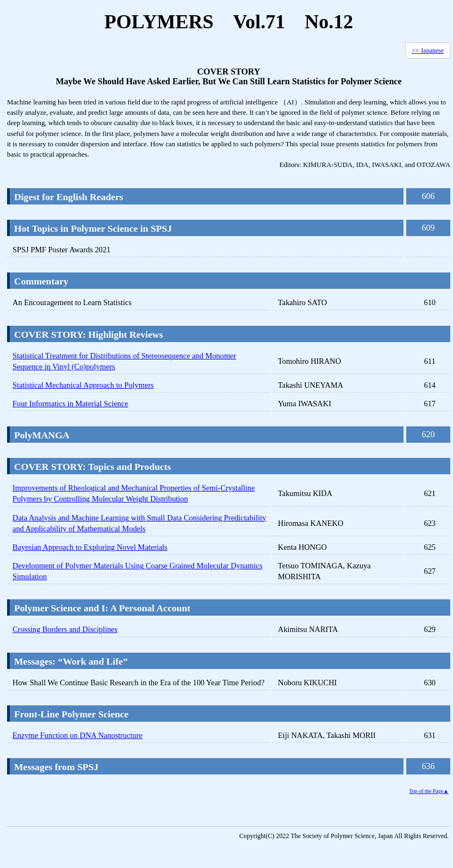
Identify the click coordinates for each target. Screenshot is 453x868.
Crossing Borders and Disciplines (65, 629)
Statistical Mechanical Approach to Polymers (83, 385)
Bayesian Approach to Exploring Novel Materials (90, 547)
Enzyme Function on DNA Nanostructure (77, 735)
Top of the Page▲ (429, 791)
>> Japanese (428, 51)
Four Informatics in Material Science (70, 404)
